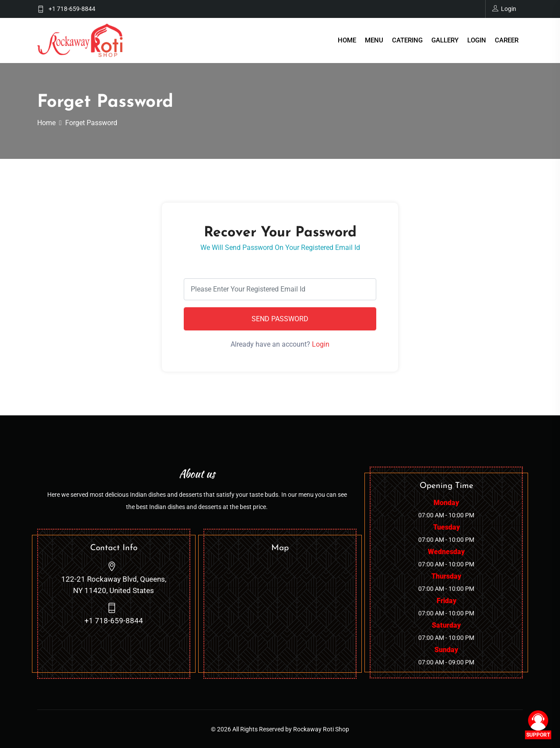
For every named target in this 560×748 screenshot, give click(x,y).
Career (507, 40)
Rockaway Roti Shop (321, 729)
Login (477, 40)
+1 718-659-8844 (72, 9)
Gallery (445, 40)
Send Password (280, 318)
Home (347, 40)
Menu (374, 40)
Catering (407, 40)
